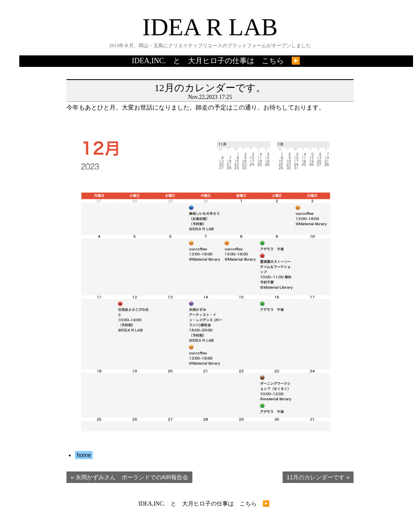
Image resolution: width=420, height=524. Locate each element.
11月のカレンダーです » (318, 477)
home (84, 455)
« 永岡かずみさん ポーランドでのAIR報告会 (129, 477)
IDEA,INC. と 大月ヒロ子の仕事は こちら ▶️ (216, 61)
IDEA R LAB (210, 27)
